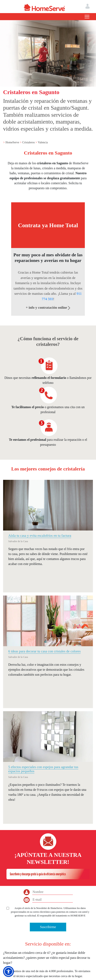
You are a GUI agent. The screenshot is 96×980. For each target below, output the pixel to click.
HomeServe (13, 142)
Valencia (43, 142)
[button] (8, 971)
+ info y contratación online (48, 308)
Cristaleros (29, 142)
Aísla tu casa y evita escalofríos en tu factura (40, 536)
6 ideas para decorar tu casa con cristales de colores (44, 651)
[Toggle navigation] (87, 17)
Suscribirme (48, 927)
